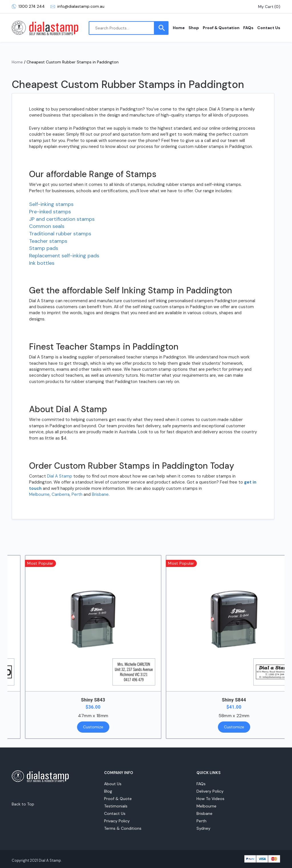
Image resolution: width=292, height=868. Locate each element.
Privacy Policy (117, 821)
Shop (194, 28)
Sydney (203, 828)
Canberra (61, 494)
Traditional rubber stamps (60, 234)
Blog (108, 791)
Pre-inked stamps (50, 212)
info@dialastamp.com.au (77, 6)
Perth (77, 494)
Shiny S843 (105, 700)
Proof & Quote (118, 799)
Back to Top (23, 804)
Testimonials (116, 806)
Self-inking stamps (51, 204)
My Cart (266, 7)
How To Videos (210, 799)
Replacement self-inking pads (64, 256)
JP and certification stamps (62, 219)
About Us (113, 784)
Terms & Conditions (123, 828)
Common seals (47, 226)
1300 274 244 (28, 6)
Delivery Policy (210, 791)
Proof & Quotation (221, 28)
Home (179, 28)
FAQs (248, 28)
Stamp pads (44, 248)
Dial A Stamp (60, 476)
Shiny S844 (246, 700)
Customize (105, 727)
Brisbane (100, 494)
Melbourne (39, 494)
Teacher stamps (48, 241)
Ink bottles (42, 263)
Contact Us (269, 28)
